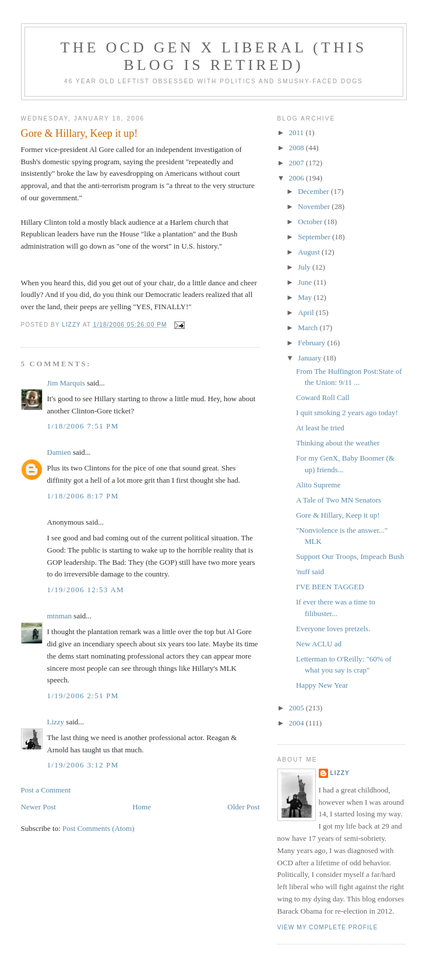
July (305, 267)
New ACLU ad (319, 644)
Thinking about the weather (338, 443)
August (310, 252)
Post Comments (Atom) (98, 828)
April (307, 312)
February (312, 343)
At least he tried (320, 428)
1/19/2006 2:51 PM (83, 696)
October (311, 222)
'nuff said (310, 572)
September (315, 237)
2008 (298, 148)
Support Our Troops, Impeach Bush (350, 556)
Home (142, 807)
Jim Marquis (66, 383)
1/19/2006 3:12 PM (83, 765)
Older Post (243, 807)
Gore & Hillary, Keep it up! (338, 515)
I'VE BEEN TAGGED (330, 587)
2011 (298, 132)
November (315, 206)
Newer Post (38, 807)
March (309, 328)
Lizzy (56, 722)
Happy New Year (322, 685)
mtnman (60, 616)
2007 (298, 163)
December (314, 191)
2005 (298, 708)
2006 (298, 178)
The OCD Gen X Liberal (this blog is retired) (214, 56)
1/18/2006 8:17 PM (83, 496)
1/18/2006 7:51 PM (83, 426)
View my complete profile (328, 927)
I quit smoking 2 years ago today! (347, 413)
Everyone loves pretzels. (333, 629)
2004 (298, 723)
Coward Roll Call (323, 397)
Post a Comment (46, 790)
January (311, 358)
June (306, 282)
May (306, 297)
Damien (59, 452)
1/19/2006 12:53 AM (86, 590)
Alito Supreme (318, 485)
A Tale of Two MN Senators (339, 500)
